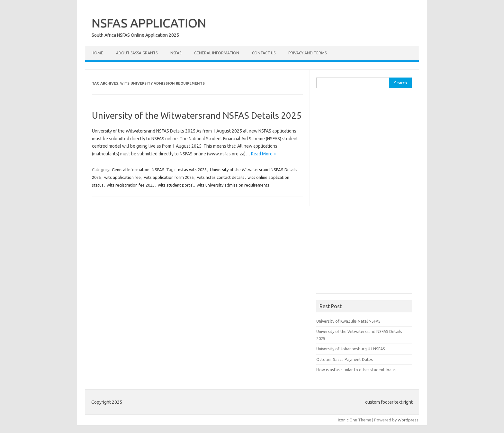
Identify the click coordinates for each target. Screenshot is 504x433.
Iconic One (347, 420)
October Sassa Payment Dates (345, 359)
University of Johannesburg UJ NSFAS (351, 349)
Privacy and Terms (307, 53)
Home (97, 53)
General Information (217, 53)
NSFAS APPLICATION (149, 23)
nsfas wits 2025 (192, 170)
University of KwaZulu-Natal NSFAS (348, 321)
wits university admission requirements (233, 185)
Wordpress (408, 420)
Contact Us (264, 53)
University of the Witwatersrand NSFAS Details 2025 (197, 115)
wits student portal (176, 185)
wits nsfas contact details (221, 177)
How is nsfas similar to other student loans (356, 370)
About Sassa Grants (137, 53)
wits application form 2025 (169, 177)
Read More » (263, 154)
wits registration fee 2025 (131, 185)
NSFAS (176, 53)
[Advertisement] (364, 193)
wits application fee (122, 177)
